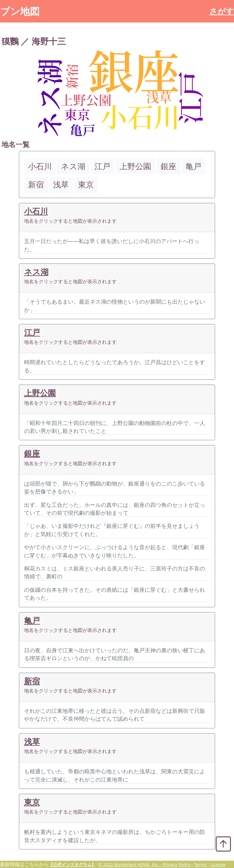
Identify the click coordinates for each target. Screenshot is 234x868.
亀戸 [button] (193, 166)
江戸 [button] (102, 166)
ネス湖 (36, 272)
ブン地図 (20, 11)
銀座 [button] (168, 166)
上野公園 (40, 393)
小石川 (36, 211)
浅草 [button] (61, 185)
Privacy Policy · (178, 865)
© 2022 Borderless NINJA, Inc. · (130, 865)
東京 (32, 802)
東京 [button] (86, 185)
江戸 (32, 332)
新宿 (32, 681)
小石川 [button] (40, 166)
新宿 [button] (36, 185)
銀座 (32, 453)
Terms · (202, 865)
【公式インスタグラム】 (72, 865)
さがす (222, 11)
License (218, 865)
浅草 (32, 742)
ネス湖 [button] (73, 166)
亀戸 (32, 620)
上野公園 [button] (135, 166)
